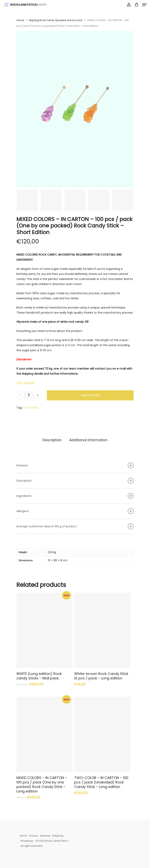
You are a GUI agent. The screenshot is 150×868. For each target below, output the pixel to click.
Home (20, 20)
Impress (45, 836)
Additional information (88, 440)
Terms (23, 836)
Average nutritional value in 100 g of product (75, 526)
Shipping (58, 836)
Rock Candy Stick (56, 841)
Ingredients (75, 496)
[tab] (52, 440)
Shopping (27, 841)
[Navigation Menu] (144, 5)
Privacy (34, 836)
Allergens (75, 511)
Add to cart (90, 395)
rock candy (31, 408)
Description (52, 440)
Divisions (75, 465)
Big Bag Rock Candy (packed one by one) (56, 20)
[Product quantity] (29, 395)
